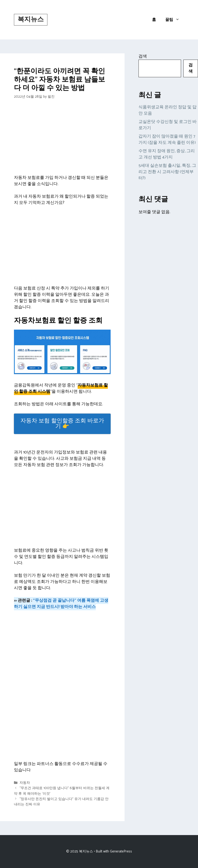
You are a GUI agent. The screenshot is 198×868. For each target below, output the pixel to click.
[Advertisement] (62, 140)
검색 (143, 56)
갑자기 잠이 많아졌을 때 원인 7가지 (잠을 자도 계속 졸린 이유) (167, 140)
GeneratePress (121, 851)
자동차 (25, 783)
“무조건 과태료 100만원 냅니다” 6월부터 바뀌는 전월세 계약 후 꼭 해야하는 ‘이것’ (62, 791)
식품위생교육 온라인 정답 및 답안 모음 (168, 110)
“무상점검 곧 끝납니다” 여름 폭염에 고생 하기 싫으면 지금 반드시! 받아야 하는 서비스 (61, 604)
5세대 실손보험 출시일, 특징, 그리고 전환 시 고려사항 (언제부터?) (167, 172)
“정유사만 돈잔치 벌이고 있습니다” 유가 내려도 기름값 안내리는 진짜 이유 (61, 802)
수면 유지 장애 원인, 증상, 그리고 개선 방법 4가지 (167, 154)
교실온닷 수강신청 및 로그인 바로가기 (168, 125)
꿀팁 (175, 20)
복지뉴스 (31, 19)
